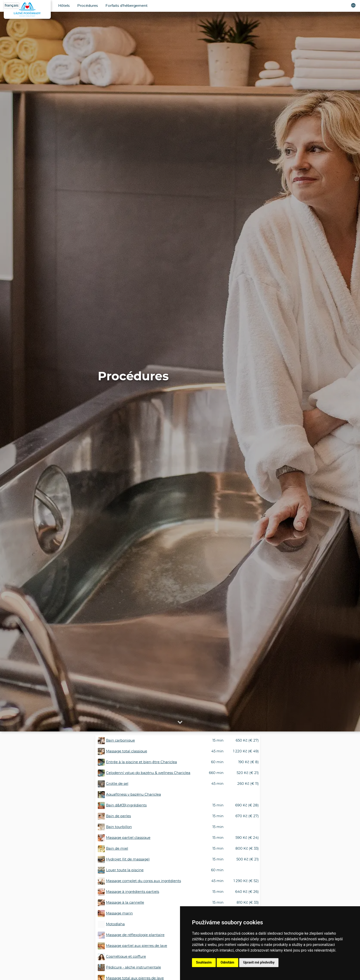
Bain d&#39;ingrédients (126, 805)
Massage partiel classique (128, 838)
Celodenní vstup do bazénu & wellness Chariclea (148, 773)
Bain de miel (117, 849)
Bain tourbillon (119, 827)
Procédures (88, 6)
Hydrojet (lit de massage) (128, 859)
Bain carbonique (120, 741)
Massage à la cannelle (125, 903)
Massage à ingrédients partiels (133, 892)
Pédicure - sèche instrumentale (133, 967)
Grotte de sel (117, 784)
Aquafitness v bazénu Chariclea (133, 795)
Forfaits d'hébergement (127, 6)
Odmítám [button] (227, 962)
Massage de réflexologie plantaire (135, 935)
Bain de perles (118, 816)
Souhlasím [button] (204, 962)
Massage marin (119, 913)
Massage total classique (127, 751)
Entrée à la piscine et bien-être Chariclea (141, 762)
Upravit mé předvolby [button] (259, 962)
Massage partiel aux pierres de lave (137, 946)
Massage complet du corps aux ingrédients (143, 881)
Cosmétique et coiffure (126, 957)
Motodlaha (115, 924)
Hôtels (64, 6)
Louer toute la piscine (125, 870)
